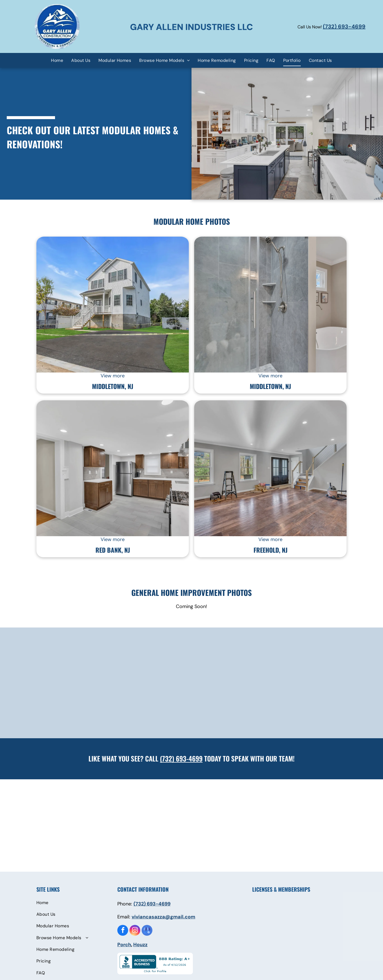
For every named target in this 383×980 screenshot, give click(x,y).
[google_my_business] (147, 931)
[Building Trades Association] (299, 910)
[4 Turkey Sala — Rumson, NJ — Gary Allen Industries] (270, 468)
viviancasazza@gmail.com (163, 917)
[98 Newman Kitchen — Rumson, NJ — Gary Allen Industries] (113, 468)
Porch (124, 945)
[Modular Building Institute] (330, 910)
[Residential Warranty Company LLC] (269, 962)
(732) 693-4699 (344, 26)
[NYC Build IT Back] (269, 910)
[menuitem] (57, 60)
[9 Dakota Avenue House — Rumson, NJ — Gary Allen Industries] (113, 305)
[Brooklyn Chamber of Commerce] (269, 936)
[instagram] (135, 931)
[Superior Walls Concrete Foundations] (299, 936)
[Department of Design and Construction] (330, 936)
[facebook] (123, 931)
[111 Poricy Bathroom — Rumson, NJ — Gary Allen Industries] (270, 305)
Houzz (140, 945)
